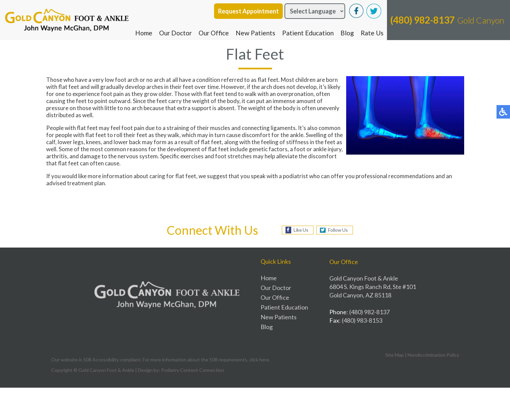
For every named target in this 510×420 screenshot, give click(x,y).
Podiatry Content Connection (193, 370)
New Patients (256, 33)
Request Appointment (248, 11)
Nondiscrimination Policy (433, 355)
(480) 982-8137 (423, 20)
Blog (347, 33)
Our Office (214, 33)
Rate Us (372, 33)
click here (259, 360)
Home (144, 33)
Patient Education (308, 33)
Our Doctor (175, 33)
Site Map (395, 355)
